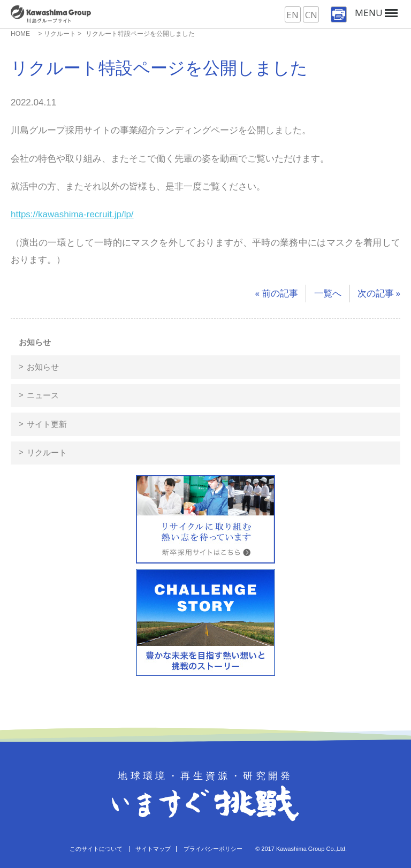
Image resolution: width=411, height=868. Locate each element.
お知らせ (35, 342)
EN (292, 15)
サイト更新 (47, 424)
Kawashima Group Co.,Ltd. (311, 849)
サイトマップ (153, 849)
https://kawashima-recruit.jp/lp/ (72, 214)
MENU (376, 13)
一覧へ (328, 293)
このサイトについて (96, 849)
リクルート (47, 452)
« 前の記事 (276, 293)
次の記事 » (379, 293)
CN (311, 15)
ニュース (43, 395)
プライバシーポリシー (213, 849)
